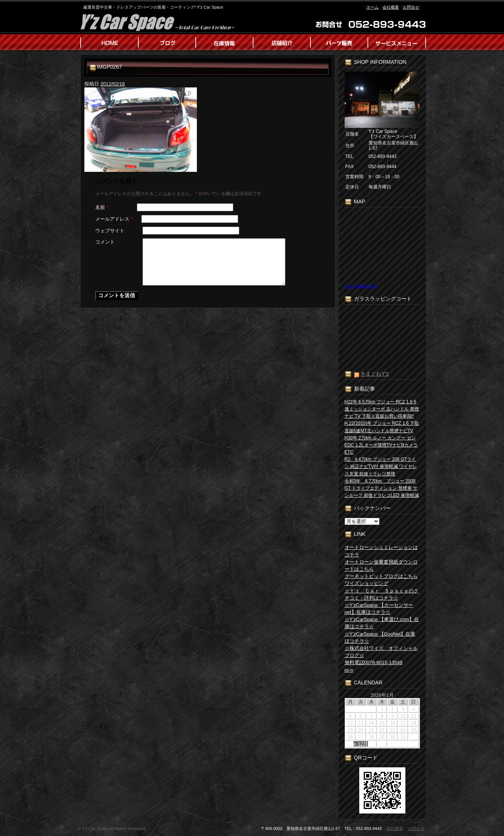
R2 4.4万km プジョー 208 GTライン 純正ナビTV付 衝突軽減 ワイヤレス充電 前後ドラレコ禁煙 (381, 466)
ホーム (373, 7)
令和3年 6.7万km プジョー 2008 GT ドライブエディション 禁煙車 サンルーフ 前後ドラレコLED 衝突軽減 (382, 488)
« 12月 (361, 744)
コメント (105, 242)
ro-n (349, 670)
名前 (102, 207)
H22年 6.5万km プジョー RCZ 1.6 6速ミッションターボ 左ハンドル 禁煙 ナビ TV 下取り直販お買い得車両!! (382, 409)
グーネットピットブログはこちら (381, 576)
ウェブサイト (110, 231)
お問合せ (411, 7)
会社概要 (391, 7)
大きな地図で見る (361, 286)
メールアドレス (114, 219)
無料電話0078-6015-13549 (374, 662)
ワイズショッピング (367, 583)
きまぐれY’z (374, 374)
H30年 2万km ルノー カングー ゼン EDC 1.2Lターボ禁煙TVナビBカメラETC (381, 445)
